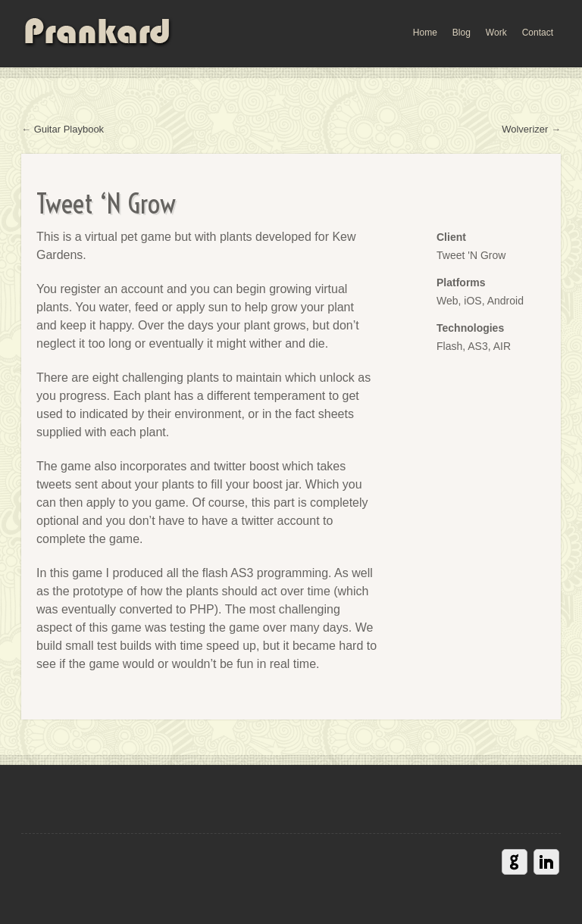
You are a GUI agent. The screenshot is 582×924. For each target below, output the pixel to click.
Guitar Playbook (69, 129)
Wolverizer (525, 129)
